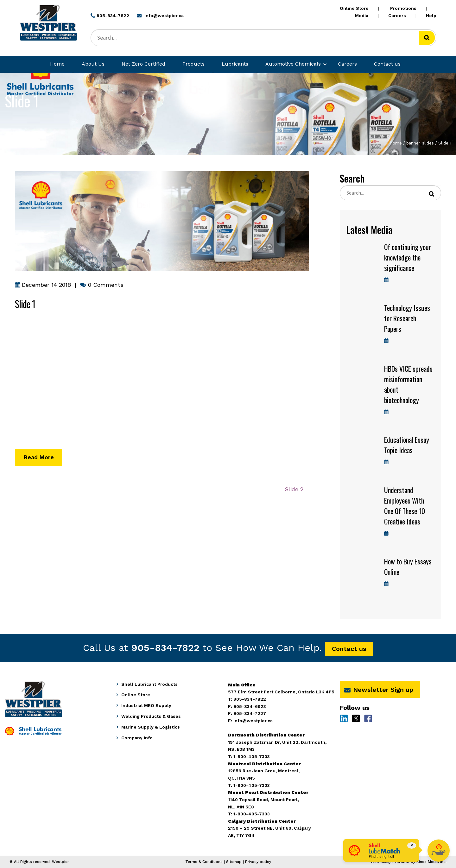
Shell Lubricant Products (149, 684)
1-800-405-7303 (252, 814)
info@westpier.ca (253, 721)
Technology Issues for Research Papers (407, 318)
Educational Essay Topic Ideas (407, 445)
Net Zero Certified (143, 64)
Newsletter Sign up (379, 690)
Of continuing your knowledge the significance (408, 257)
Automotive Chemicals (293, 64)
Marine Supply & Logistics (151, 727)
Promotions (403, 8)
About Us (93, 64)
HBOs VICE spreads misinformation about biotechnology (408, 384)
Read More (39, 458)
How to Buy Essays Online (408, 566)
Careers (397, 16)
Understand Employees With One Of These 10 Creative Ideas (405, 506)
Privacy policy (258, 862)
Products (193, 64)
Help (431, 16)
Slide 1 (25, 304)
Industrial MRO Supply (146, 705)
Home (57, 64)
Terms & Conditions (204, 862)
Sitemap (234, 862)
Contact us (387, 64)
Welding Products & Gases (151, 716)
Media (362, 16)
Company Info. (138, 738)
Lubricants (235, 64)
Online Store (354, 8)
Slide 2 (294, 491)
